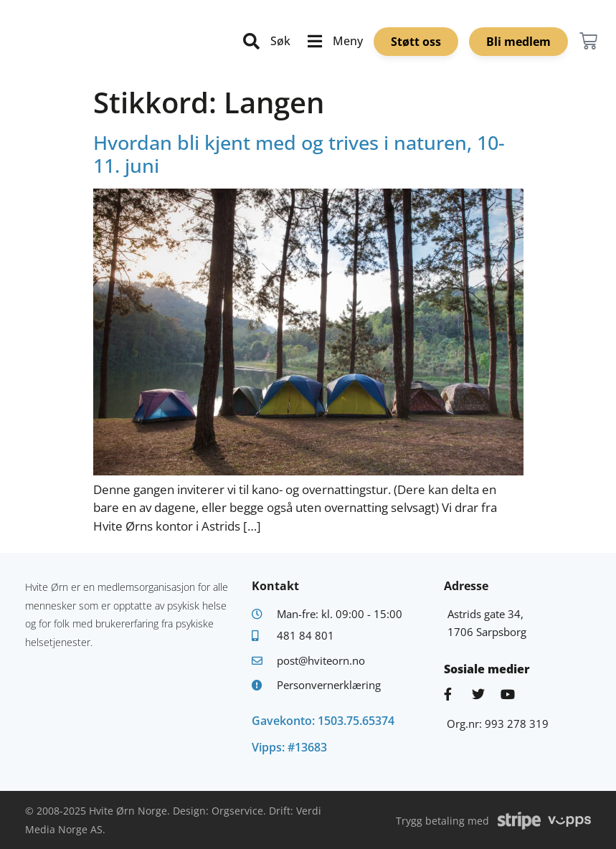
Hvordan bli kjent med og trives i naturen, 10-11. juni (299, 154)
